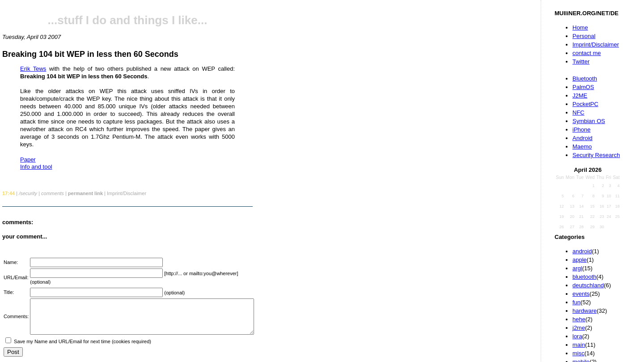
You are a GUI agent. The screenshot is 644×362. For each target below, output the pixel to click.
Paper (28, 160)
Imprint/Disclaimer (596, 45)
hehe (579, 319)
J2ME (580, 96)
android (582, 251)
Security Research (596, 155)
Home (580, 28)
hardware (585, 311)
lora (577, 336)
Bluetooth (585, 79)
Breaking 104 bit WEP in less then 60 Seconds (90, 54)
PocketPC (585, 104)
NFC (578, 113)
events (581, 294)
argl (577, 268)
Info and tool (36, 167)
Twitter (581, 62)
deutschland (588, 285)
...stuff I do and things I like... (128, 20)
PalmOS (583, 87)
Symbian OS (589, 121)
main (579, 345)
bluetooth (585, 277)
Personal (584, 36)
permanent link (85, 193)
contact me (587, 53)
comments (53, 193)
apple (580, 260)
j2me (579, 328)
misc (578, 353)
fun (576, 302)
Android (583, 138)
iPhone (581, 130)
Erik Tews (33, 69)
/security (28, 193)
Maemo (582, 147)
